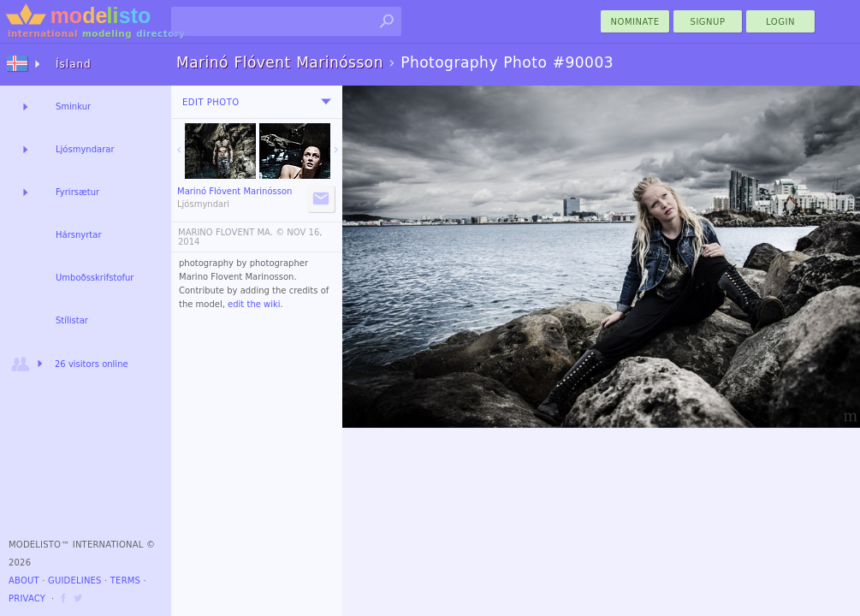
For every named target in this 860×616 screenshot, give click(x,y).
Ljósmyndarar (85, 149)
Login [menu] (780, 22)
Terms (125, 580)
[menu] (326, 102)
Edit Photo (211, 102)
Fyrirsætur (77, 192)
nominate (635, 22)
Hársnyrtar (79, 235)
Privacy (27, 598)
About (24, 580)
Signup (708, 22)
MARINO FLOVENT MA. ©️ (231, 232)
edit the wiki (254, 304)
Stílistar (72, 320)
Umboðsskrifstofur (95, 278)
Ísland (74, 64)
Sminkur (73, 107)
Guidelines (75, 580)
